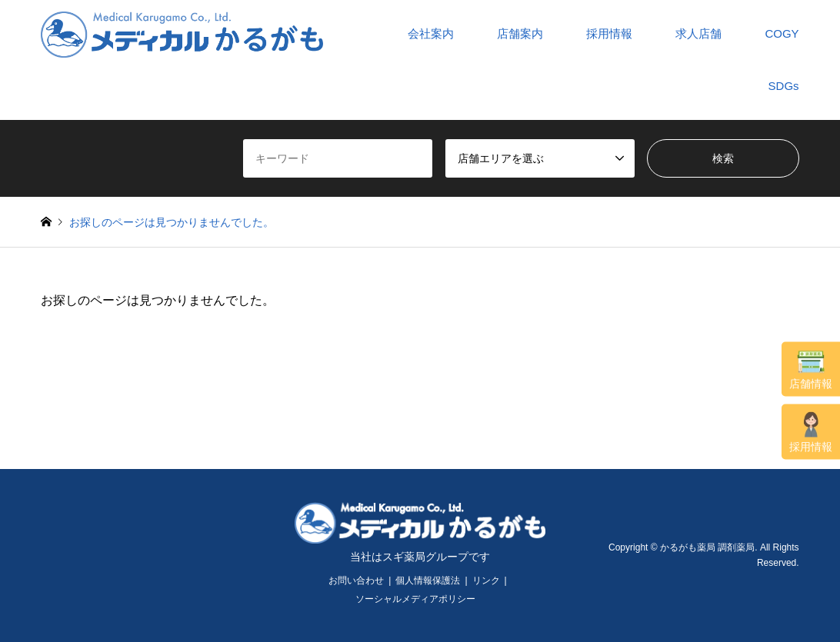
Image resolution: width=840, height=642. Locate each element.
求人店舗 (698, 33)
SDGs (784, 86)
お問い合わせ (356, 580)
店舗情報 (811, 370)
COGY (782, 33)
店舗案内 (520, 33)
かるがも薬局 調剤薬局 (707, 547)
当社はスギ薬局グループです (420, 557)
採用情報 (811, 432)
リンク (486, 580)
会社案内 (431, 33)
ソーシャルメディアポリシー (415, 599)
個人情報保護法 (428, 580)
